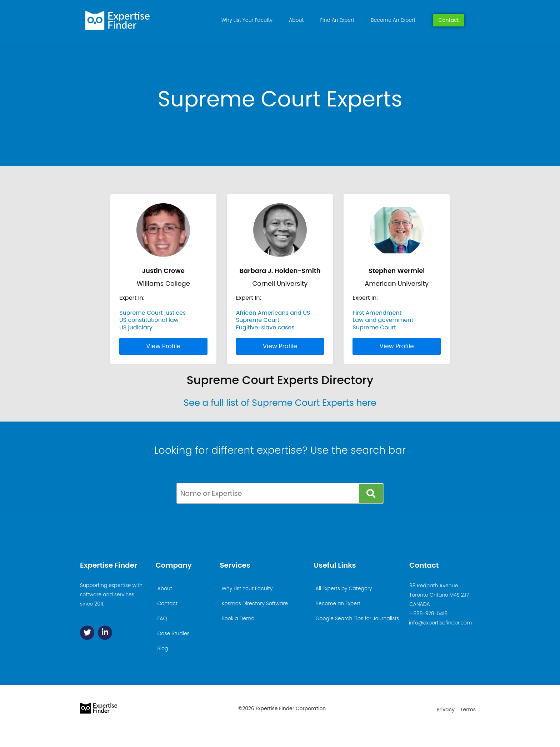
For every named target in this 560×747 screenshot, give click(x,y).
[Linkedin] (105, 633)
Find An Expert (337, 20)
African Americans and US (273, 313)
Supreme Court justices (152, 313)
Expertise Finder (109, 565)
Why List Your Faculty (247, 20)
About (296, 20)
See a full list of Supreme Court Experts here (280, 403)
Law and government (383, 320)
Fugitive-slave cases (265, 327)
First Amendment (377, 313)
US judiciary (136, 327)
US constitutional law (149, 320)
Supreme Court (258, 320)
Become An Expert (393, 20)
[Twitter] (87, 633)
